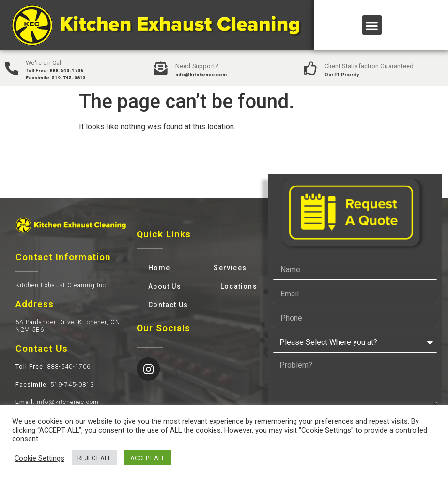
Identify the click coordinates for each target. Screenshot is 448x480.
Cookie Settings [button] (39, 458)
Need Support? (197, 66)
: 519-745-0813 (55, 384)
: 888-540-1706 (53, 366)
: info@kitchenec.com (57, 402)
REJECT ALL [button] (94, 458)
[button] (372, 25)
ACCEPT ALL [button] (148, 458)
